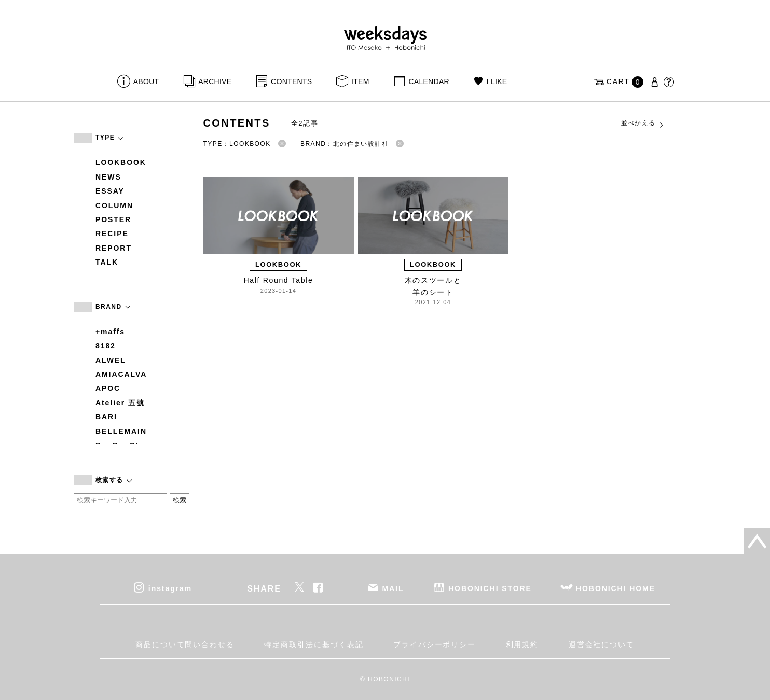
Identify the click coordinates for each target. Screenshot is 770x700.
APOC (108, 388)
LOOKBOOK (121, 162)
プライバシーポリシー (435, 644)
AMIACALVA (121, 374)
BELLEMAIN (121, 431)
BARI (106, 417)
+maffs (110, 332)
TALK (107, 262)
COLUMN (114, 205)
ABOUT (146, 81)
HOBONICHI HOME (616, 588)
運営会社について (602, 644)
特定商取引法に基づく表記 (314, 644)
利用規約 (522, 644)
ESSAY (110, 191)
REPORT (114, 248)
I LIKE (497, 81)
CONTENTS (291, 81)
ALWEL (111, 360)
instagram (170, 588)
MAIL (393, 588)
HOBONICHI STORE (490, 588)
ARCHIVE (215, 81)
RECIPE (112, 234)
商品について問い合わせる (185, 644)
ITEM (360, 81)
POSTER (113, 219)
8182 (106, 346)
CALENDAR (429, 81)
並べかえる (643, 123)
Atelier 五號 (120, 403)
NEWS (108, 177)
